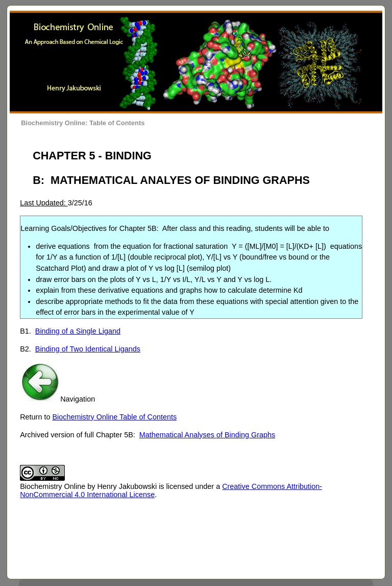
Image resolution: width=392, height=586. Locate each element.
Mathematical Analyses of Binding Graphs (207, 435)
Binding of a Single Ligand (78, 331)
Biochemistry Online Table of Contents (114, 417)
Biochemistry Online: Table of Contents (83, 123)
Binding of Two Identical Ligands (88, 349)
